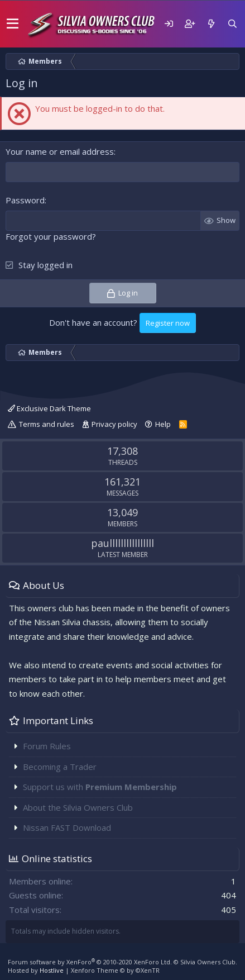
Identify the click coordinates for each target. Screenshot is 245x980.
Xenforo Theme (115, 970)
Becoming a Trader (60, 767)
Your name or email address (60, 151)
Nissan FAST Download (67, 827)
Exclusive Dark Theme (49, 408)
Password (25, 200)
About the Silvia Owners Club (78, 807)
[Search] (232, 24)
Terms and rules (47, 424)
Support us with (100, 787)
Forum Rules (47, 746)
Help (163, 424)
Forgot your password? (51, 236)
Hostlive (52, 970)
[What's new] (211, 24)
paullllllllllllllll (122, 543)
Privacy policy (114, 424)
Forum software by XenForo (90, 962)
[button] (13, 24)
